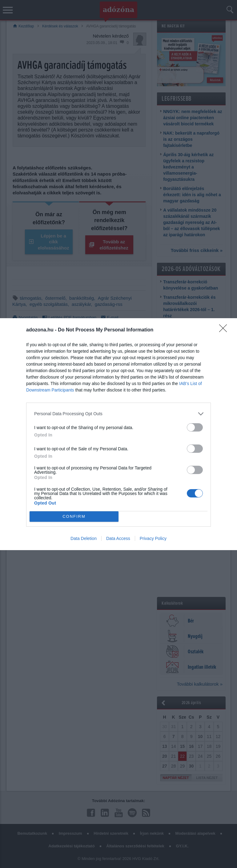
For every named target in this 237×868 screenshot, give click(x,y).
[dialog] (118, 434)
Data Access (118, 538)
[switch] (195, 427)
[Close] (225, 330)
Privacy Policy (153, 538)
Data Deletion (84, 538)
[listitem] (118, 414)
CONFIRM (74, 516)
